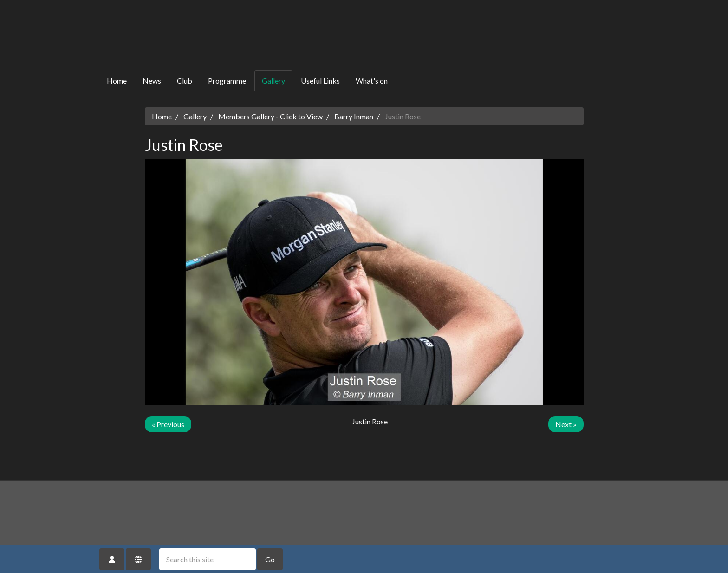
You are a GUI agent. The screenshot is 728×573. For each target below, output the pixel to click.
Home (117, 81)
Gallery (273, 81)
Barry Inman (354, 116)
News (152, 81)
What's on (372, 81)
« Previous (168, 424)
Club (185, 81)
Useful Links (320, 81)
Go (270, 559)
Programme (227, 81)
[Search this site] (208, 559)
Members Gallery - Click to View (270, 116)
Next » (566, 424)
